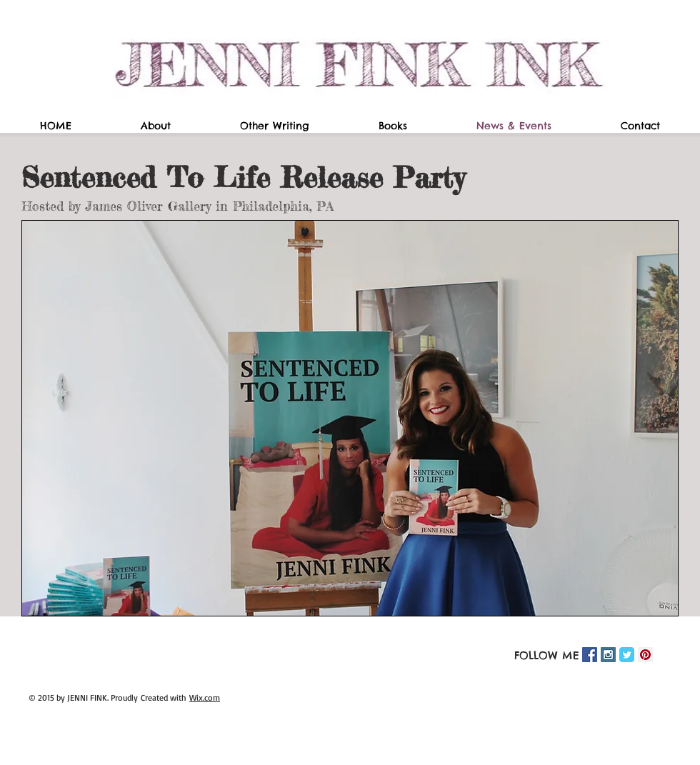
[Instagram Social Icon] (608, 655)
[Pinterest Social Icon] (645, 655)
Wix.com (205, 697)
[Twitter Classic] (627, 655)
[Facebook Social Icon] (590, 655)
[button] (350, 418)
